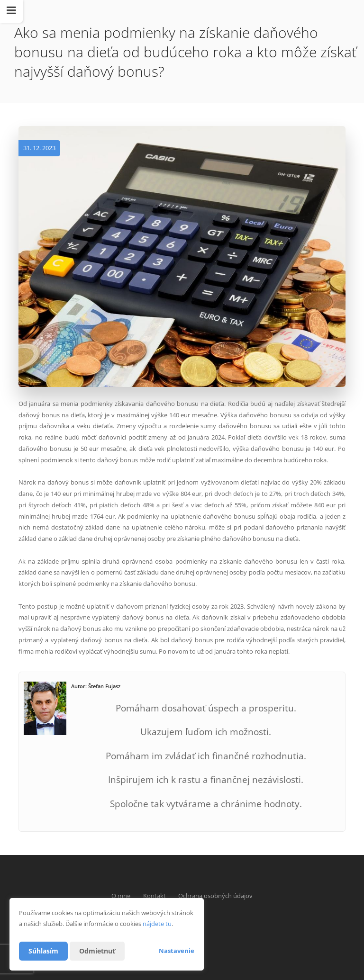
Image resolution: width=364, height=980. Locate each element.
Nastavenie (177, 951)
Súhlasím (43, 951)
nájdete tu (157, 924)
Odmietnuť (97, 951)
